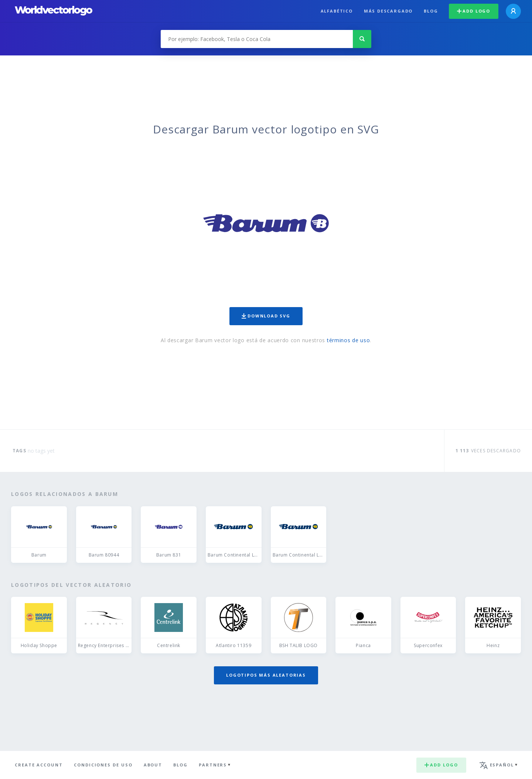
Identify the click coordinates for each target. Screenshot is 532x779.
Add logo (474, 11)
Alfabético (337, 11)
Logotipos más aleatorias (266, 675)
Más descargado (388, 11)
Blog (431, 11)
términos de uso (349, 340)
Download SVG (266, 316)
